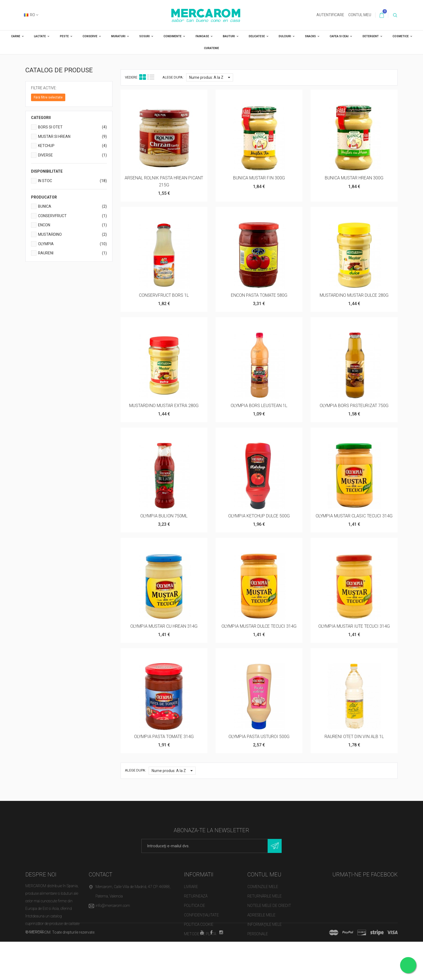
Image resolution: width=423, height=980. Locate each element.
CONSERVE (90, 36)
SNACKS (310, 36)
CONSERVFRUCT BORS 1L (164, 295)
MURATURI (118, 36)
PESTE (64, 36)
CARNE (16, 36)
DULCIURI (285, 36)
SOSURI (144, 36)
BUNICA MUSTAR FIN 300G (259, 178)
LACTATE (40, 36)
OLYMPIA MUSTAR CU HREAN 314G (164, 626)
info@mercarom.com (113, 906)
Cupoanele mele (263, 943)
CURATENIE (211, 48)
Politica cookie (199, 924)
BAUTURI (229, 36)
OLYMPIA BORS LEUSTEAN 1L (259, 406)
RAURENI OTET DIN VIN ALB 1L (354, 737)
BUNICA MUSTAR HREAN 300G (354, 178)
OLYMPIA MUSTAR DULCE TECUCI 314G (259, 626)
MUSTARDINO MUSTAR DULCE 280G (354, 295)
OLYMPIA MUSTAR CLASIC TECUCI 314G (354, 516)
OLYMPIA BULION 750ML (164, 516)
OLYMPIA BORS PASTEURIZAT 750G (354, 406)
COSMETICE (401, 36)
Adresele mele (261, 915)
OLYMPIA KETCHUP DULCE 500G (259, 516)
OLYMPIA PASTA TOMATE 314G (164, 737)
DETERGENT (371, 36)
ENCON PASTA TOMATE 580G (259, 295)
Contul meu (360, 15)
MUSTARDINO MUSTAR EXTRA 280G (164, 406)
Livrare (191, 887)
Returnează (196, 896)
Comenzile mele (263, 887)
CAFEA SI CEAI (339, 36)
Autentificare (330, 15)
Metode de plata (200, 934)
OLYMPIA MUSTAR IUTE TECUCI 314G (354, 626)
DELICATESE (257, 36)
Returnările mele (265, 896)
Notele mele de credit (269, 906)
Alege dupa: (173, 77)
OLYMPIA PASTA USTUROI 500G (259, 737)
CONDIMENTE (173, 36)
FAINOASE (202, 36)
